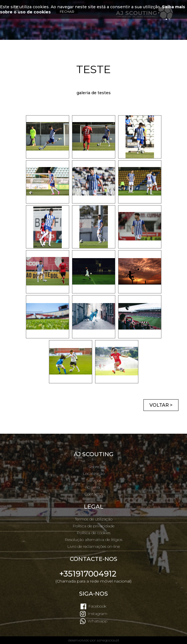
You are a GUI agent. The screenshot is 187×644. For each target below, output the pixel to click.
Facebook (97, 606)
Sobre (94, 467)
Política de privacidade (93, 526)
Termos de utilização (94, 519)
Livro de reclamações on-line (93, 546)
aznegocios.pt (108, 640)
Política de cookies (93, 533)
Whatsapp (97, 621)
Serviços (94, 480)
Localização (94, 474)
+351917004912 (88, 574)
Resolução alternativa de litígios (93, 540)
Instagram (97, 614)
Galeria (93, 487)
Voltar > (161, 405)
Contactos (94, 494)
